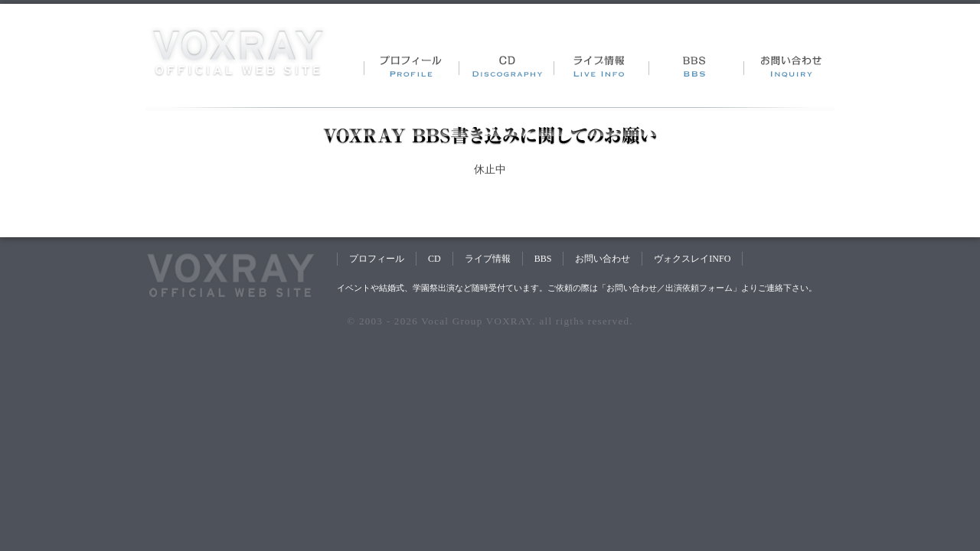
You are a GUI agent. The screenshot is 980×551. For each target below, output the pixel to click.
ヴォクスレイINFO (692, 259)
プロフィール (377, 259)
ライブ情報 (488, 259)
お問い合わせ (603, 259)
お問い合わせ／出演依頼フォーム (670, 288)
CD (434, 259)
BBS (543, 259)
